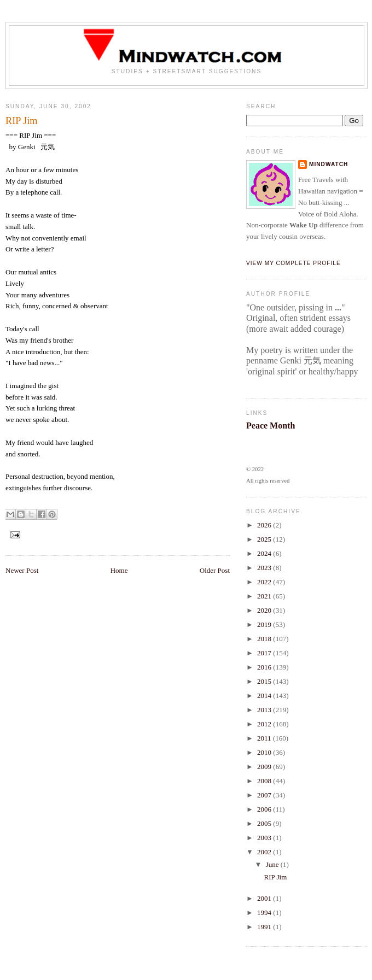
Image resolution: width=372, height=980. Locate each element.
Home (119, 570)
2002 (265, 852)
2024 (265, 553)
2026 (265, 525)
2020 (265, 610)
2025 (265, 539)
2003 (265, 838)
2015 (265, 681)
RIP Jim (275, 877)
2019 (265, 624)
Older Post (215, 570)
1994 (265, 912)
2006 (265, 809)
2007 (265, 795)
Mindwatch (329, 164)
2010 (265, 752)
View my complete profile (293, 263)
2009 (265, 767)
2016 (265, 667)
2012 (265, 724)
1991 (265, 927)
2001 (265, 898)
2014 (265, 696)
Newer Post (22, 570)
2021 (265, 596)
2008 (265, 781)
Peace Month (271, 426)
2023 (265, 568)
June (273, 864)
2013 (265, 710)
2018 (265, 639)
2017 (265, 653)
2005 (265, 823)
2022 (265, 582)
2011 (265, 738)
